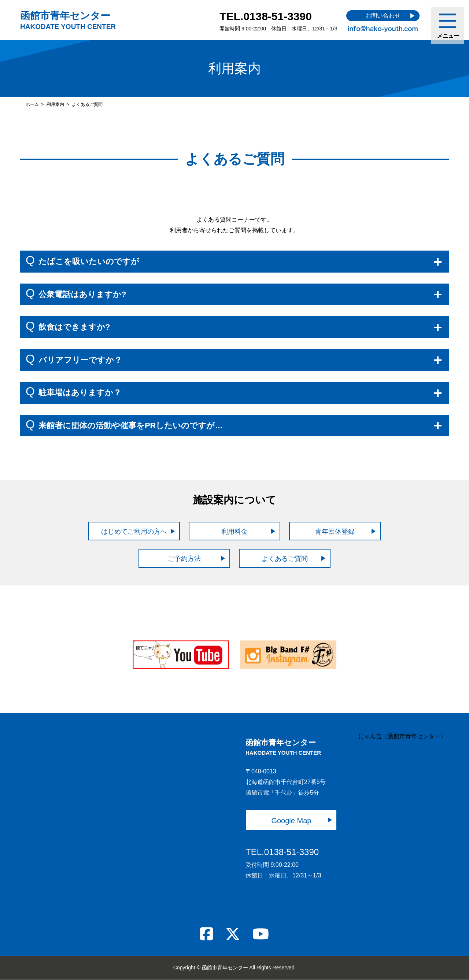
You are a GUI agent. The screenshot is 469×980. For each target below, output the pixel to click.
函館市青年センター (68, 20)
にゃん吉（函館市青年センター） (402, 736)
